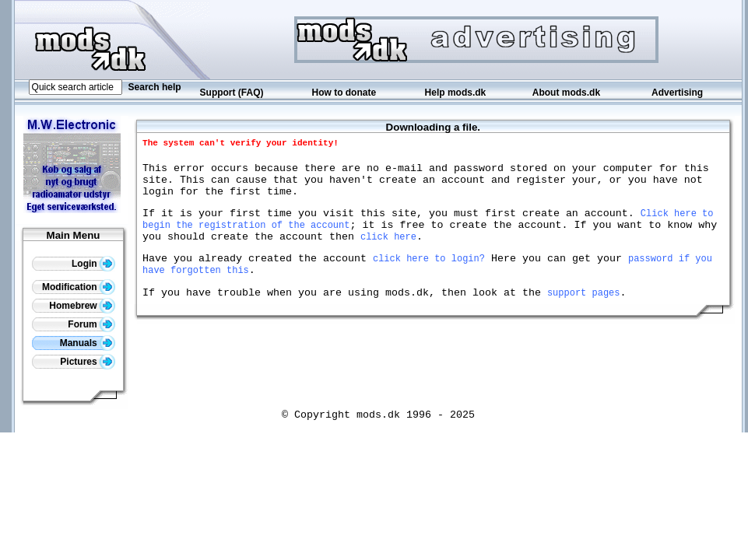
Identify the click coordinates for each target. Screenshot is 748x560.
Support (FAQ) (232, 93)
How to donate (344, 93)
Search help (155, 87)
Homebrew (82, 306)
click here (388, 252)
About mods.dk (566, 93)
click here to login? (429, 276)
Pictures (88, 362)
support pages (584, 315)
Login (93, 264)
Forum (91, 324)
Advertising (677, 93)
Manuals (88, 343)
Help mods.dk (456, 93)
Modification (79, 287)
